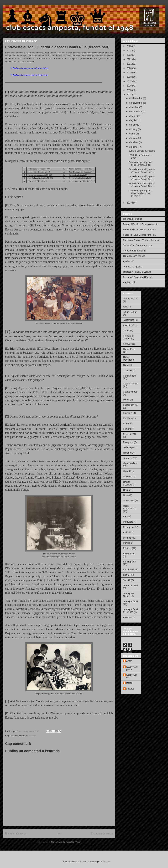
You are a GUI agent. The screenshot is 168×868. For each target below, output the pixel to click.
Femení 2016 (130, 434)
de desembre (136, 98)
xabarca (130, 689)
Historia (32, 736)
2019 (129, 72)
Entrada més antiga (102, 834)
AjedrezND (129, 261)
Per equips (129, 527)
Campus (127, 344)
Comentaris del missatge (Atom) (66, 842)
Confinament (129, 376)
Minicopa (128, 477)
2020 (129, 68)
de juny (133, 125)
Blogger (106, 862)
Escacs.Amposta (132, 668)
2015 (129, 90)
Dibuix (126, 400)
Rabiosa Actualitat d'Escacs (137, 272)
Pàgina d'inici (130, 282)
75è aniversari (130, 299)
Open (126, 495)
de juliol (133, 120)
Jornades (128, 458)
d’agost (133, 116)
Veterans (128, 618)
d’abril (133, 134)
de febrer (134, 142)
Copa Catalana (131, 384)
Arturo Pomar (130, 312)
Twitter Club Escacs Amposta (138, 245)
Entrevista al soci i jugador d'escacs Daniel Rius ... (142, 171)
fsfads (129, 683)
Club (125, 365)
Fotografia (128, 442)
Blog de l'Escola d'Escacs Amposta (141, 224)
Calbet (126, 331)
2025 (129, 46)
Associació (129, 325)
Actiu (126, 307)
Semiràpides (129, 562)
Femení (127, 429)
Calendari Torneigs (132, 219)
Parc (125, 516)
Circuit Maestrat (127, 358)
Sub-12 (127, 580)
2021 (129, 64)
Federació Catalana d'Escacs (138, 277)
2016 (129, 86)
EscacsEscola (132, 676)
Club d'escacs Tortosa (134, 256)
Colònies (127, 370)
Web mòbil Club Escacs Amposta (140, 230)
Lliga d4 (127, 471)
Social (126, 575)
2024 (129, 51)
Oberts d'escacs (127, 483)
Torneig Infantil (130, 602)
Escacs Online (130, 405)
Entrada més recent (16, 834)
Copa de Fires (130, 392)
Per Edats (128, 522)
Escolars (127, 418)
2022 (129, 59)
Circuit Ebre (129, 349)
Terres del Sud (130, 586)
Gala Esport (129, 447)
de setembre (136, 112)
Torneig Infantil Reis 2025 (130, 611)
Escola (126, 413)
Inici (59, 834)
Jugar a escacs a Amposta (142, 151)
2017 (129, 81)
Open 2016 (129, 500)
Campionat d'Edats (129, 337)
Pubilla (126, 543)
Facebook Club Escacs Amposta (139, 235)
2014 (129, 95)
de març (134, 138)
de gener (134, 147)
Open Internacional (130, 507)
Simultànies (129, 570)
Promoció (128, 538)
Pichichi (127, 532)
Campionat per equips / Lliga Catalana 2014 (140, 164)
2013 (129, 203)
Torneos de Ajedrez (133, 267)
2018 (129, 77)
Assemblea (129, 320)
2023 (129, 55)
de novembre (136, 103)
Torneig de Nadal (128, 595)
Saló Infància (130, 554)
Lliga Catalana (130, 463)
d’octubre (134, 107)
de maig (134, 129)
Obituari (127, 490)
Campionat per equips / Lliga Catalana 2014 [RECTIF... (140, 193)
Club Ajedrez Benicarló (135, 251)
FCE (125, 424)
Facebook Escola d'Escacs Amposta (141, 240)
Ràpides (127, 548)
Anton (129, 661)
